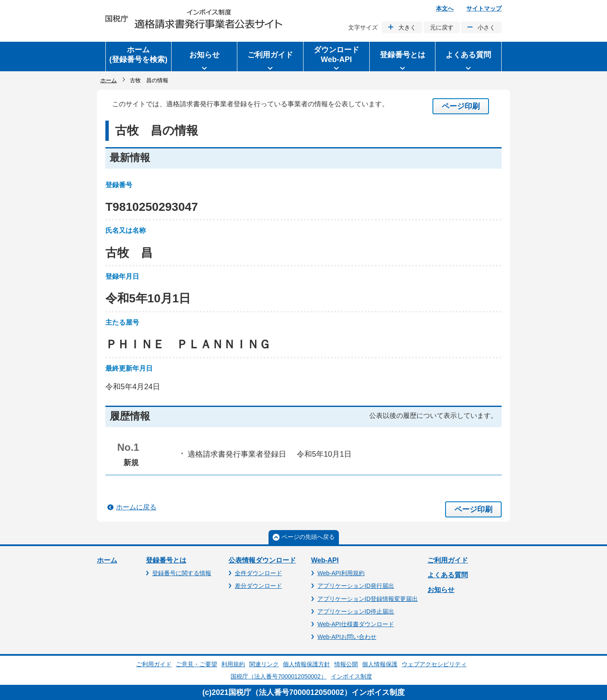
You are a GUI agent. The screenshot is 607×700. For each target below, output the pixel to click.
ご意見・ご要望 (196, 664)
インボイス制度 (352, 676)
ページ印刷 (461, 106)
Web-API (325, 560)
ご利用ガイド (448, 560)
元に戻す (442, 27)
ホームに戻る (136, 507)
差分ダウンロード (258, 586)
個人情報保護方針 (306, 664)
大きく (407, 27)
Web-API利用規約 (341, 573)
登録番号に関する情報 (182, 573)
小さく (486, 27)
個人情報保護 (380, 664)
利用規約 (233, 664)
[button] (204, 57)
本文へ (445, 8)
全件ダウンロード (258, 573)
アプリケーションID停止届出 (356, 611)
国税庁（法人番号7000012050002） (278, 676)
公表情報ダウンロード (262, 560)
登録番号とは (166, 560)
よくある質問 (448, 575)
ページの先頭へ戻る (308, 537)
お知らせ (441, 590)
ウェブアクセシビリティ (434, 664)
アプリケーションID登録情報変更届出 (368, 599)
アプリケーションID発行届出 (356, 586)
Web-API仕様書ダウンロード (356, 624)
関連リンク (264, 664)
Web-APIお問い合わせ (347, 637)
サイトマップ (484, 8)
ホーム (109, 80)
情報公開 (346, 664)
